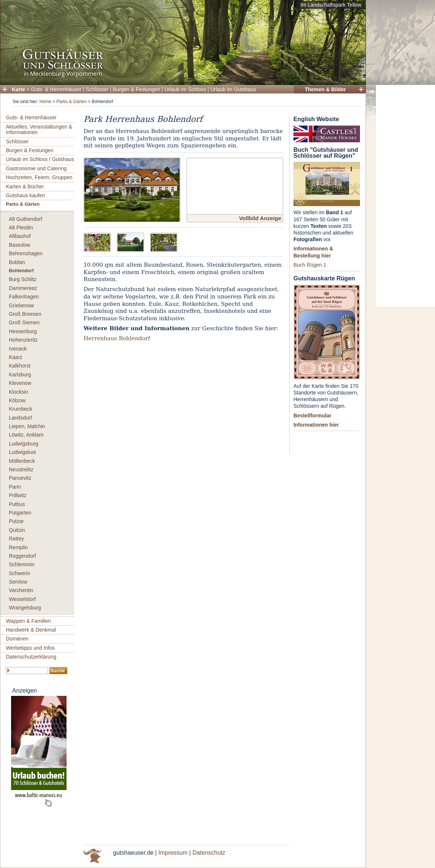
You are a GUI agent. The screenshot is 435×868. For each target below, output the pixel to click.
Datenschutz (209, 853)
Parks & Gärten (71, 102)
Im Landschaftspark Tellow (331, 5)
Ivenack (18, 349)
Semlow (18, 582)
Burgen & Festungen (136, 89)
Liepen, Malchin (27, 426)
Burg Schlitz (23, 279)
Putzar (16, 521)
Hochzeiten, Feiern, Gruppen (39, 177)
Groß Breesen (25, 314)
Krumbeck (21, 409)
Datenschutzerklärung (31, 657)
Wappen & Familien (28, 621)
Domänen (17, 639)
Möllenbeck (22, 461)
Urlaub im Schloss (185, 89)
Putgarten (20, 513)
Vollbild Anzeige (260, 218)
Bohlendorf (21, 271)
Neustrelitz (21, 469)
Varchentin (21, 590)
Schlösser (97, 89)
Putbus (17, 504)
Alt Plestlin (21, 228)
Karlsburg (20, 375)
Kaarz (16, 357)
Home (45, 102)
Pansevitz (20, 478)
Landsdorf (20, 418)
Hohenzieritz (23, 340)
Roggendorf (22, 556)
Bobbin (17, 262)
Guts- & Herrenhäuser (56, 89)
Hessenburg (23, 331)
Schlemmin (22, 564)
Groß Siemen (24, 322)
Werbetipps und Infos (30, 648)
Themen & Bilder (325, 89)
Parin (15, 487)
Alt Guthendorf (26, 219)
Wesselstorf (22, 599)
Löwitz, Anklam (26, 435)
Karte (18, 89)
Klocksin (18, 392)
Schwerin (20, 573)
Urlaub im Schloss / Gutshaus (40, 159)
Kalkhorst (20, 366)
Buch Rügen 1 (310, 265)
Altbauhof (20, 236)
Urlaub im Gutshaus (233, 89)
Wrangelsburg (25, 608)
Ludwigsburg (23, 444)
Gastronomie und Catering (36, 168)
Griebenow (21, 305)
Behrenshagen (26, 253)
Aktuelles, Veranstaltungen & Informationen (39, 129)
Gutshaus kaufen (26, 195)
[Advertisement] (405, 196)
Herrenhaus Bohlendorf (117, 338)
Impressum (173, 853)
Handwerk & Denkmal (31, 630)
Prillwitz (18, 495)
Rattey (16, 539)
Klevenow (20, 383)
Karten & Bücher (25, 187)
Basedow (20, 245)
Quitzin (17, 530)
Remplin (18, 547)
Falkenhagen (24, 297)
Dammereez (23, 288)
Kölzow (17, 400)
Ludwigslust (22, 452)
